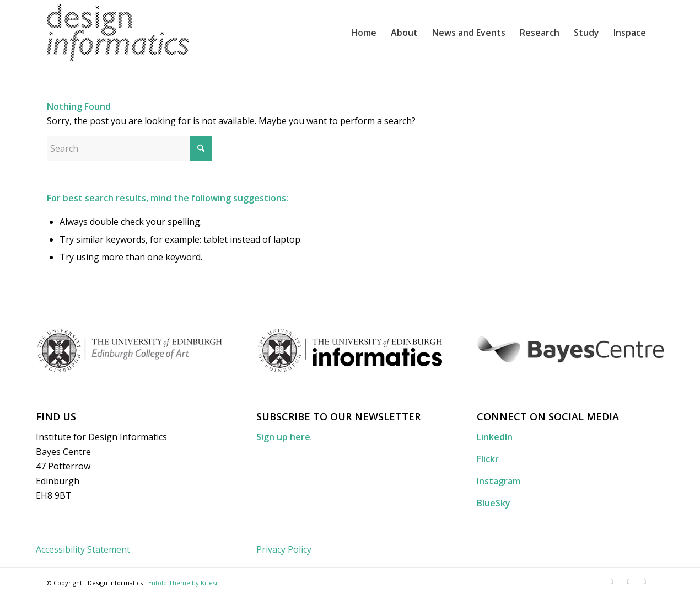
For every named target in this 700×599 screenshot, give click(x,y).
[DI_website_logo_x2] (118, 33)
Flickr (488, 459)
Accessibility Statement (83, 549)
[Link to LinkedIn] (612, 581)
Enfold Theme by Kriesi (183, 583)
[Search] (130, 148)
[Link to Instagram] (645, 581)
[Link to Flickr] (628, 581)
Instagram (499, 481)
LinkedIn (495, 437)
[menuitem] (364, 33)
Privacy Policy (284, 549)
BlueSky (494, 503)
